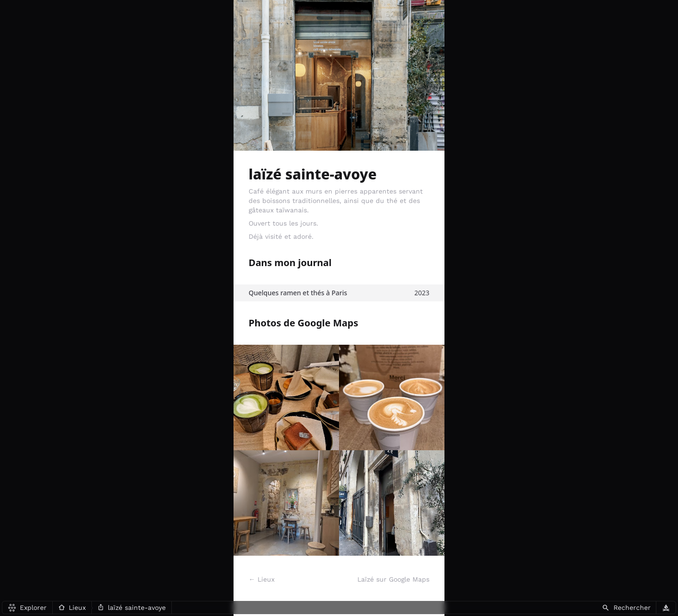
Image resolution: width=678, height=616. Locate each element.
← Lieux (262, 579)
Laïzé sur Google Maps (393, 579)
